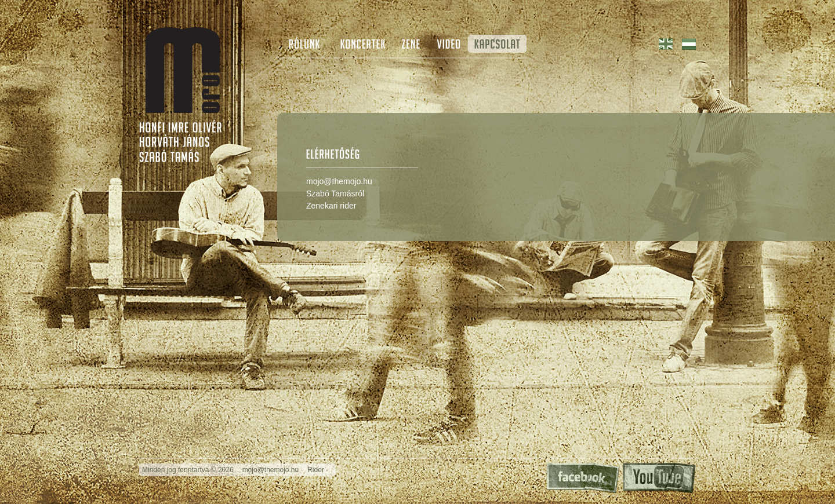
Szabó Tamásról (335, 193)
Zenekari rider (331, 206)
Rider (316, 470)
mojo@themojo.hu (339, 181)
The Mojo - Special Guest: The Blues (183, 70)
